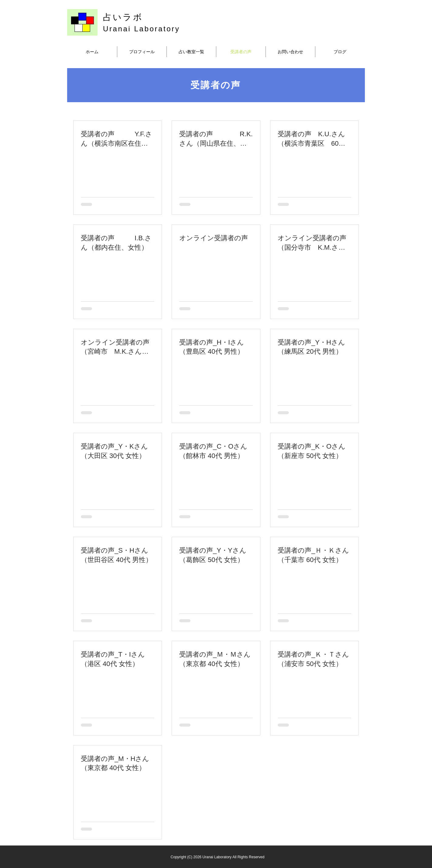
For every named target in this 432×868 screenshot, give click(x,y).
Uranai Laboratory (141, 29)
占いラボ (123, 17)
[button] (191, 52)
